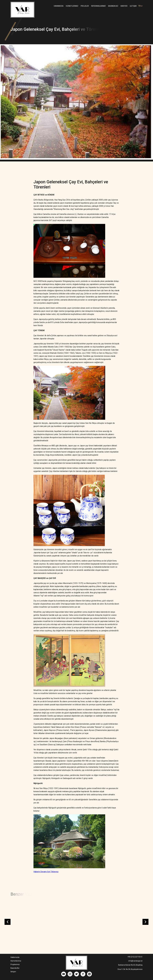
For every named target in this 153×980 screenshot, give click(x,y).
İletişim (13, 972)
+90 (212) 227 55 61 (135, 957)
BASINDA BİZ (113, 6)
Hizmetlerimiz (16, 961)
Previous (26, 99)
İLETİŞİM (133, 6)
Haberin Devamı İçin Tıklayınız (46, 872)
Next (127, 99)
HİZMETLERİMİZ (72, 6)
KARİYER (124, 6)
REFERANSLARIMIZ (98, 6)
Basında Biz (15, 968)
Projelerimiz (15, 964)
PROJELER (85, 6)
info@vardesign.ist (135, 961)
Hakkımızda (15, 957)
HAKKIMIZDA (59, 6)
